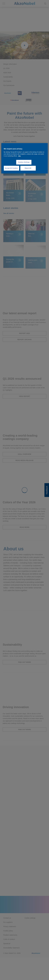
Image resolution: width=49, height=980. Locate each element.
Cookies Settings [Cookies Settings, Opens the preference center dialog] (24, 162)
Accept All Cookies (11, 168)
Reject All (28, 168)
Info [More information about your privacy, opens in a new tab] (19, 156)
